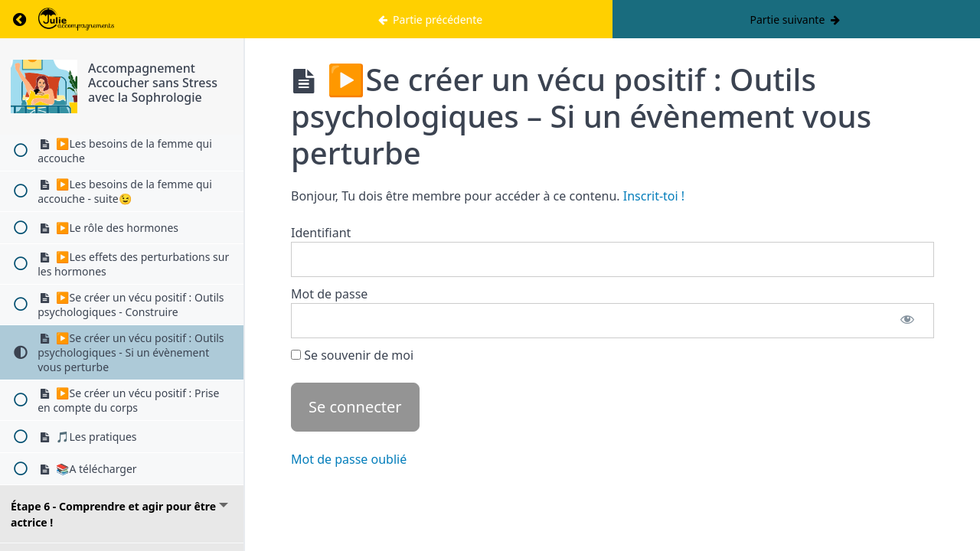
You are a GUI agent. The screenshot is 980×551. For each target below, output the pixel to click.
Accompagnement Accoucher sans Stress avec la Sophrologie (153, 83)
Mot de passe (329, 294)
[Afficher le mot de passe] (907, 321)
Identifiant (321, 233)
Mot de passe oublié (349, 459)
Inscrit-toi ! (654, 196)
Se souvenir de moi (352, 355)
